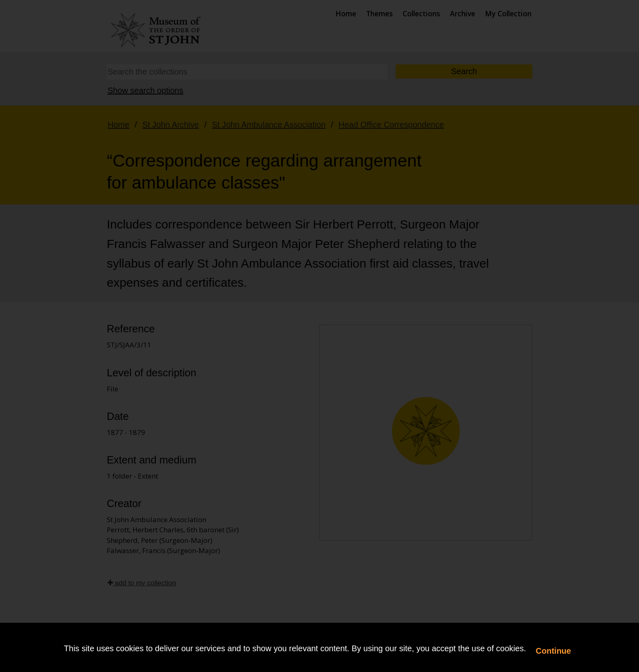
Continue (554, 651)
